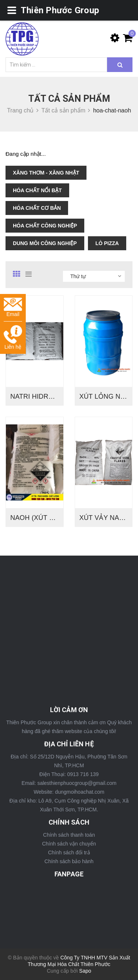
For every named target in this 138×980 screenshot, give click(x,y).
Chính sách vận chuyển (69, 844)
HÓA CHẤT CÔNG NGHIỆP (45, 226)
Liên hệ (13, 338)
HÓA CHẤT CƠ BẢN (37, 208)
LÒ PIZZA (107, 243)
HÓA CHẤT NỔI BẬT (37, 190)
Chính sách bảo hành (69, 861)
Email (13, 307)
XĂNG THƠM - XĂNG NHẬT (46, 173)
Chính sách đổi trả (69, 852)
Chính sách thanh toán (69, 835)
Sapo (85, 971)
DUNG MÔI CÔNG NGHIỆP (45, 243)
